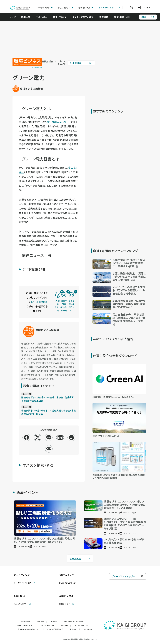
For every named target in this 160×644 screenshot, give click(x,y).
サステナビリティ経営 (84, 17)
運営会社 (42, 621)
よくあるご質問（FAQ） (57, 629)
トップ (14, 17)
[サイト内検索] (148, 17)
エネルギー (43, 17)
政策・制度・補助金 (125, 17)
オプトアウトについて (84, 625)
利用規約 (66, 625)
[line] (49, 437)
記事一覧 (27, 17)
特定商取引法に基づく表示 (75, 621)
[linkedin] (60, 437)
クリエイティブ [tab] (66, 8)
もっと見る (80, 559)
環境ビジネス (67, 604)
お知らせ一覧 (27, 621)
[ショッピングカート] (131, 8)
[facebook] (26, 437)
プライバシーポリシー (48, 625)
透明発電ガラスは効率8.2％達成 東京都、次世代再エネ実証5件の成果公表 (49, 399)
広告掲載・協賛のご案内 (25, 625)
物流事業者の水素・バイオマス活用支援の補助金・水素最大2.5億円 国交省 (49, 412)
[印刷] (71, 437)
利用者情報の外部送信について (31, 629)
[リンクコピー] (49, 449)
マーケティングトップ (25, 583)
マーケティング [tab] (45, 8)
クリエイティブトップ (69, 583)
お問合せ (75, 629)
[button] (119, 264)
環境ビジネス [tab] (86, 8)
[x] (38, 437)
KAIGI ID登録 (39, 302)
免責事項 (56, 621)
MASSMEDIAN (22, 604)
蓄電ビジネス (61, 17)
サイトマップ (88, 629)
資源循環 (105, 17)
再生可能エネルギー (58, 122)
